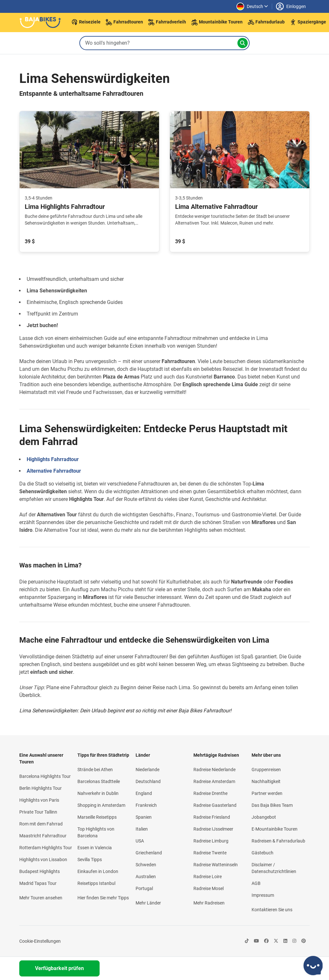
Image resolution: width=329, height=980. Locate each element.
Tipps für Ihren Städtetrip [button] (103, 755)
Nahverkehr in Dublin (98, 793)
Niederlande (147, 770)
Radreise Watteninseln (216, 865)
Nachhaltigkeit (266, 781)
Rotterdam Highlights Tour (46, 848)
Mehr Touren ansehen (41, 898)
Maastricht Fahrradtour (43, 836)
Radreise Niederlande (214, 770)
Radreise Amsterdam (214, 781)
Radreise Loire (208, 877)
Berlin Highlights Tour (40, 788)
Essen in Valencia (95, 848)
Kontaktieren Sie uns (272, 910)
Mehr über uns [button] (266, 755)
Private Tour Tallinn (38, 812)
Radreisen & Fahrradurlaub (278, 841)
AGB (256, 883)
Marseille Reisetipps (97, 817)
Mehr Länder (148, 903)
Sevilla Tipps (90, 860)
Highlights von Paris (39, 800)
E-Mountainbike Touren (275, 829)
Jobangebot (264, 817)
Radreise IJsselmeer (213, 829)
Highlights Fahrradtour (53, 459)
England (144, 793)
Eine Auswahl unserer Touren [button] (41, 758)
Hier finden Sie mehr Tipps (103, 898)
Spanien (144, 817)
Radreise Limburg (211, 841)
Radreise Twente (210, 853)
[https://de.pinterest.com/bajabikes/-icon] (304, 941)
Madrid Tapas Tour (38, 883)
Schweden (146, 865)
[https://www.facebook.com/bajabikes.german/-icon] (266, 941)
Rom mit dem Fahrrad (41, 824)
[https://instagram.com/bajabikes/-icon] (294, 941)
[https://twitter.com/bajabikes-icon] (276, 941)
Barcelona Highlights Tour (45, 776)
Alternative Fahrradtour (54, 471)
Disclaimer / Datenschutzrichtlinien (274, 868)
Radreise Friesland (212, 817)
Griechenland (149, 853)
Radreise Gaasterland (215, 805)
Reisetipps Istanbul (96, 883)
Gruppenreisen (266, 770)
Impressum (263, 895)
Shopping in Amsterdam (101, 805)
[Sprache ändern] (252, 6)
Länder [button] (143, 755)
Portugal (144, 888)
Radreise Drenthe (210, 793)
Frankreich (146, 805)
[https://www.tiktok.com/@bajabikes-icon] (247, 941)
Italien (142, 829)
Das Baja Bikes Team (272, 805)
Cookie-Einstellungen (40, 941)
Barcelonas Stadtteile (99, 781)
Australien (146, 877)
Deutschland (148, 781)
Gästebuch (262, 853)
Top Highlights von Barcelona (96, 832)
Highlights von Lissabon (43, 860)
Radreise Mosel (209, 888)
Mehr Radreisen (209, 903)
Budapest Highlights (40, 871)
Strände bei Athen (95, 770)
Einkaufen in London (98, 871)
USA (140, 841)
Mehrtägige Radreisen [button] (216, 755)
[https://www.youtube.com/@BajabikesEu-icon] (256, 941)
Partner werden (267, 793)
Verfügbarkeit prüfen (59, 968)
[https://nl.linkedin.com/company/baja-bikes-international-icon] (285, 941)
